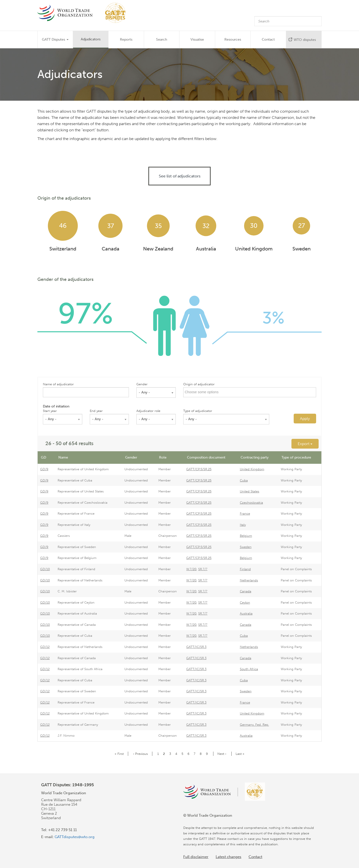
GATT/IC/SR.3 (196, 647)
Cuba (244, 480)
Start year (50, 411)
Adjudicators (91, 39)
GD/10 (45, 569)
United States (250, 491)
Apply (305, 419)
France (245, 513)
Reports (126, 39)
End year (96, 411)
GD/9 (44, 469)
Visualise (197, 39)
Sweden (246, 547)
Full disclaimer (196, 857)
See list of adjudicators (180, 176)
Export (305, 444)
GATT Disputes (55, 39)
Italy (243, 525)
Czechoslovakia (251, 503)
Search (162, 39)
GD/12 (45, 647)
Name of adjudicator (58, 384)
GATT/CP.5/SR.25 (199, 469)
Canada (246, 591)
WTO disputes (305, 40)
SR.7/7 (203, 569)
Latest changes (228, 857)
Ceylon (245, 602)
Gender (142, 384)
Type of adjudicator (198, 411)
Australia (246, 613)
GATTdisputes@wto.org (75, 837)
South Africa (249, 669)
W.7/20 (191, 569)
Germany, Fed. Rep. (254, 725)
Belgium (246, 536)
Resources (233, 39)
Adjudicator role (148, 411)
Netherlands (249, 580)
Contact (268, 39)
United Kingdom (252, 469)
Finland (245, 569)
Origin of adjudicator (199, 384)
